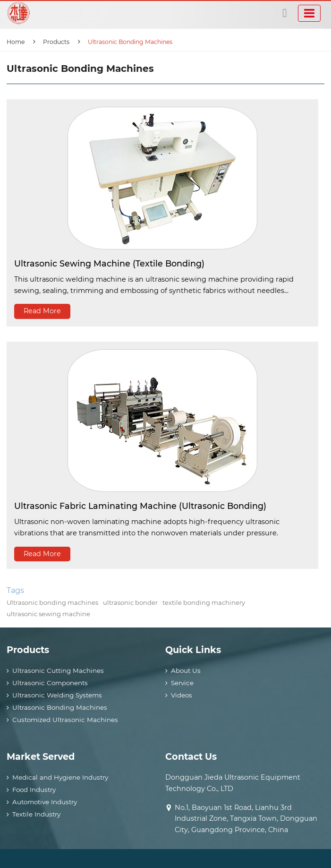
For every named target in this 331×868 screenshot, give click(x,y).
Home (16, 42)
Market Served (41, 756)
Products (56, 42)
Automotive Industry (45, 802)
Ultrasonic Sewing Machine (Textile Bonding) (109, 263)
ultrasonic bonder (130, 602)
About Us (186, 670)
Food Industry (34, 790)
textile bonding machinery (204, 602)
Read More (42, 311)
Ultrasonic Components (50, 683)
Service (182, 683)
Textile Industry (36, 814)
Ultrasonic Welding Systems (57, 695)
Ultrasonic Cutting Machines (58, 670)
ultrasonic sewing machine (48, 614)
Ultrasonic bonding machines (52, 602)
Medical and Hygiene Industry (60, 777)
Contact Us (191, 756)
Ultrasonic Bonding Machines (60, 707)
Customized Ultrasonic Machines (65, 720)
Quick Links (193, 650)
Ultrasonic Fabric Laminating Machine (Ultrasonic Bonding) (140, 506)
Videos (182, 695)
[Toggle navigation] (309, 13)
